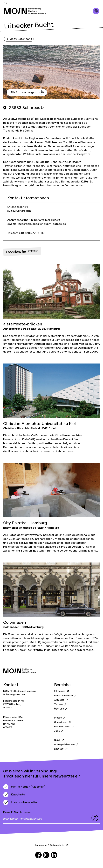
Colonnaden (15, 623)
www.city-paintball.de (44, 535)
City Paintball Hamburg (25, 523)
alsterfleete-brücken (23, 324)
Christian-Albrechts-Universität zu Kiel (39, 424)
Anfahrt (8, 708)
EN (6, 3)
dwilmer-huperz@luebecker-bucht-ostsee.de (37, 224)
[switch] (24, 787)
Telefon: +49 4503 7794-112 (26, 233)
